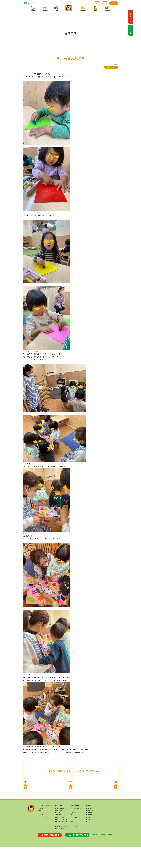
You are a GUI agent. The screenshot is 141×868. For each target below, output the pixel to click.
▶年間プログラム (42, 838)
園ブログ (56, 9)
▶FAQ (88, 840)
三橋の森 (29, 4)
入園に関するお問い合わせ (50, 856)
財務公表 (74, 840)
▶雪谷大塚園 (58, 831)
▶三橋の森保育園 (60, 829)
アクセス (97, 3)
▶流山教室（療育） (60, 845)
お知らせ (105, 3)
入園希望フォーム (76, 834)
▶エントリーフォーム (92, 843)
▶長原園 (57, 834)
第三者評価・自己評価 (77, 838)
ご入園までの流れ (76, 829)
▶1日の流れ (41, 836)
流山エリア (35, 2)
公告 (72, 843)
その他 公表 (74, 845)
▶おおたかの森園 (60, 838)
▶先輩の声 (89, 838)
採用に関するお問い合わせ (77, 856)
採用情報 (95, 9)
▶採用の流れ (90, 831)
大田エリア (30, 2)
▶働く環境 (89, 829)
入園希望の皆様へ (83, 9)
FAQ (72, 831)
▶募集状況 (89, 836)
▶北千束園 (58, 836)
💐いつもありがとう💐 (111, 67)
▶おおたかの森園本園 (61, 840)
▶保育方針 (40, 829)
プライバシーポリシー (77, 847)
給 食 (34, 4)
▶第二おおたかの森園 (61, 843)
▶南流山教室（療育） (61, 849)
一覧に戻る (70, 760)
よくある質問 (107, 9)
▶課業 (39, 831)
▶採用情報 (89, 834)
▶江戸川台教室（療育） (61, 847)
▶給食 (39, 834)
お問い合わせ (114, 3)
